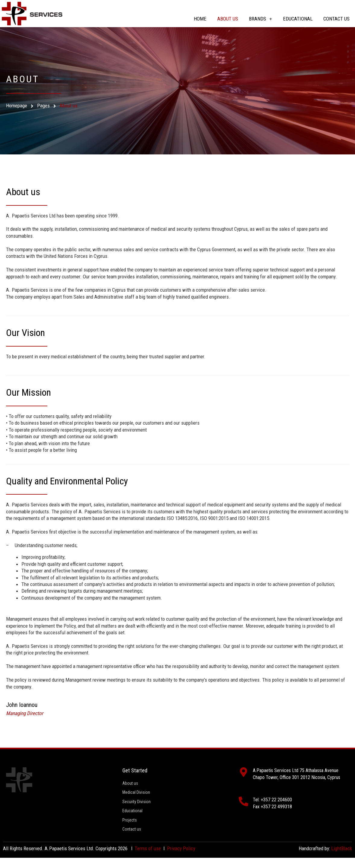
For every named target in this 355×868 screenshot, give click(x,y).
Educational (298, 19)
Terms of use (148, 859)
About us (228, 19)
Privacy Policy (181, 859)
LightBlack (342, 859)
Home (200, 19)
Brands (261, 19)
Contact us (336, 19)
